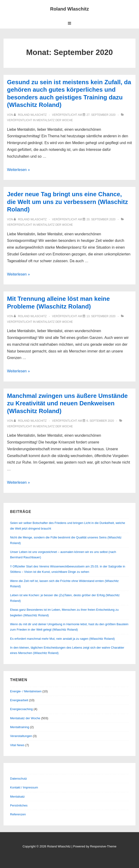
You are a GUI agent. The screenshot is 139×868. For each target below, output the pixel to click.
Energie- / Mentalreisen (26, 691)
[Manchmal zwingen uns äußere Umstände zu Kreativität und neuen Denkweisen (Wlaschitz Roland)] (100, 421)
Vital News (17, 745)
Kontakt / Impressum (24, 787)
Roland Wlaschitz (69, 9)
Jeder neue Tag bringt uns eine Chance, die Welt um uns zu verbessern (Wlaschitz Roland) (68, 202)
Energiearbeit (19, 700)
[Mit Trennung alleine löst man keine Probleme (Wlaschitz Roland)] (101, 316)
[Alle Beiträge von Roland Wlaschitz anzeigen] (31, 115)
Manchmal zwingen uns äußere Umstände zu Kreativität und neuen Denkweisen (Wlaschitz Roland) (67, 403)
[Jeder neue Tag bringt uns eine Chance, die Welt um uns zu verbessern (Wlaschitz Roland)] (101, 219)
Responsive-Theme (103, 846)
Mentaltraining (20, 727)
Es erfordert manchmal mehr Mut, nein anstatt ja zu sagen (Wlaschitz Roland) (62, 639)
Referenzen (18, 814)
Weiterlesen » (18, 170)
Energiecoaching (21, 709)
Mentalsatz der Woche (55, 120)
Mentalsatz (17, 797)
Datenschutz (18, 779)
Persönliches (19, 805)
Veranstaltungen (21, 736)
